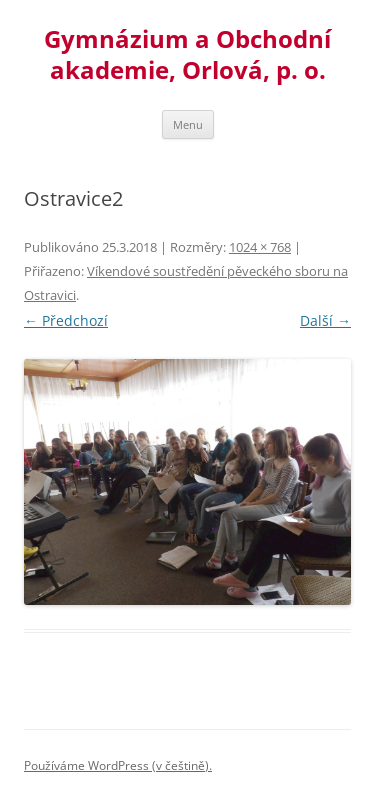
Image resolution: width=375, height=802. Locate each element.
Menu (188, 124)
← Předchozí (66, 320)
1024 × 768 (260, 247)
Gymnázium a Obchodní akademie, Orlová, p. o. (187, 55)
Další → (325, 320)
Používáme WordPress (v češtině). (118, 765)
